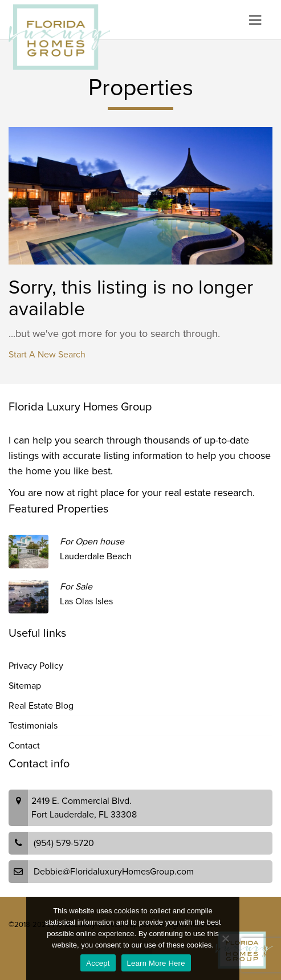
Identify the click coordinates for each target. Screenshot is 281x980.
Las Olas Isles (86, 601)
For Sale (76, 587)
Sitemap (25, 686)
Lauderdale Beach (96, 556)
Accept (98, 963)
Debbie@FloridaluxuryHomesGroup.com (114, 872)
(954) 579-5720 (64, 843)
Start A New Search (47, 355)
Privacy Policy (36, 666)
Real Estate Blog (41, 706)
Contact (24, 746)
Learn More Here (156, 963)
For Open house (92, 542)
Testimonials (33, 726)
